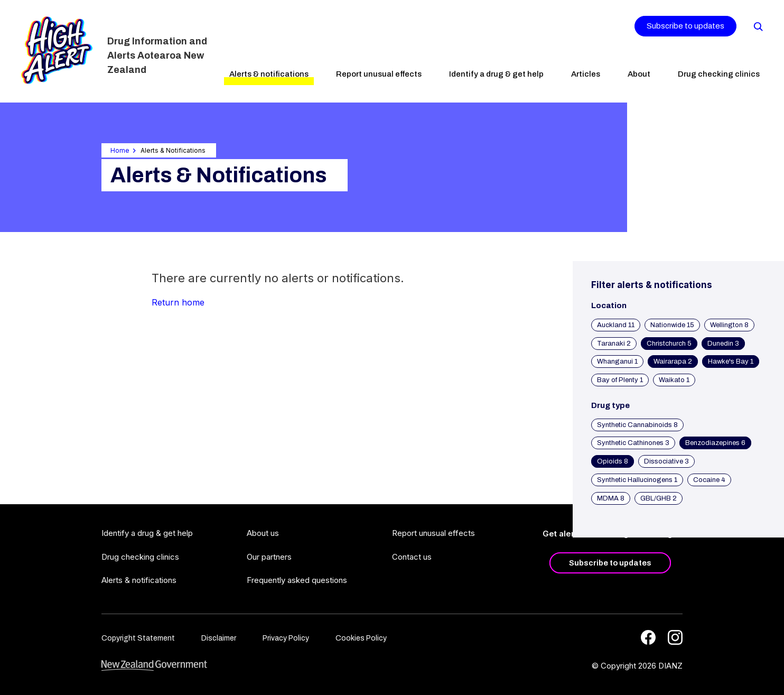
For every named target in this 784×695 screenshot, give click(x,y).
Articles (586, 74)
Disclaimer (219, 638)
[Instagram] (675, 637)
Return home (178, 302)
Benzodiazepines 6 (715, 443)
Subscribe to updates (685, 26)
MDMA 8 (611, 498)
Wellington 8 (729, 325)
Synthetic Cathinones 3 (633, 443)
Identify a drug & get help (496, 74)
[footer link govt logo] (154, 666)
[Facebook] (648, 637)
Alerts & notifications (269, 74)
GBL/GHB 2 (659, 498)
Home (120, 150)
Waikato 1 (674, 380)
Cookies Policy (361, 638)
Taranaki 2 (614, 344)
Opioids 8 (613, 461)
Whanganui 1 (617, 362)
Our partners (269, 557)
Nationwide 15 (672, 325)
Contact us (412, 557)
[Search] (758, 26)
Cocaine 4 (709, 480)
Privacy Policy (286, 638)
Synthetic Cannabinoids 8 (637, 425)
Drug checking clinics (719, 74)
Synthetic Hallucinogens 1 (637, 480)
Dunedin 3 (723, 344)
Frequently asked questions (297, 580)
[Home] (57, 50)
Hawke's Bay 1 (731, 362)
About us (263, 533)
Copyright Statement (138, 638)
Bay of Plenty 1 (620, 380)
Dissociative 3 (666, 461)
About (639, 74)
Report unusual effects (379, 74)
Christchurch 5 (669, 344)
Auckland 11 (616, 325)
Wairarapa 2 (673, 362)
